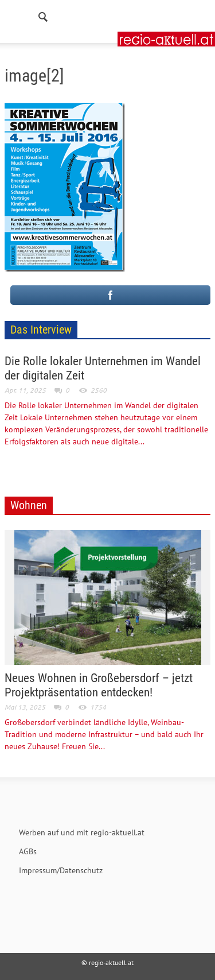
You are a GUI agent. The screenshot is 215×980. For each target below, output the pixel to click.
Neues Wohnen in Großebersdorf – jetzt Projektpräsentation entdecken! (99, 685)
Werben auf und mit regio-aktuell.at (82, 832)
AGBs (28, 851)
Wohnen (29, 505)
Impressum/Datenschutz (61, 870)
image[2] (34, 75)
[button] (44, 14)
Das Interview (41, 330)
